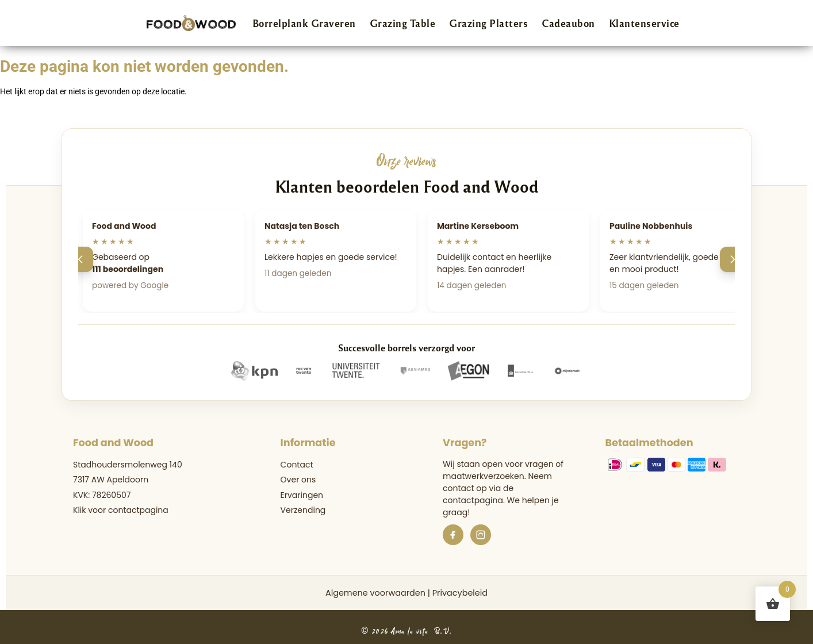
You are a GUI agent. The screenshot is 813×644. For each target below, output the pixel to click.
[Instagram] (481, 535)
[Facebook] (453, 535)
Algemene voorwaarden (375, 593)
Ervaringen (302, 495)
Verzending (303, 510)
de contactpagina (478, 494)
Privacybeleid (460, 593)
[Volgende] (733, 259)
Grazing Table (403, 23)
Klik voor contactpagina (121, 510)
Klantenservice (644, 23)
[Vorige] (80, 259)
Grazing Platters (488, 23)
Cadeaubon (568, 23)
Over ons (298, 480)
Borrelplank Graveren (304, 23)
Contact (297, 465)
